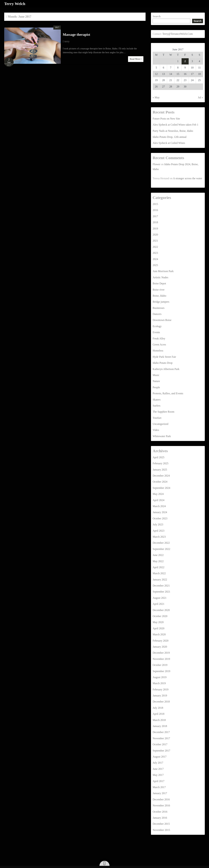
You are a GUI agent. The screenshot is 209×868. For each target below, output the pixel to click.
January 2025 (160, 469)
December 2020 (161, 610)
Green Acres (159, 344)
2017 (57, 27)
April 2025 (159, 457)
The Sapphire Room (163, 412)
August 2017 (160, 756)
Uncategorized (160, 424)
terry (67, 41)
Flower (156, 164)
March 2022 (159, 573)
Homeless (158, 351)
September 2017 (161, 750)
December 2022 (161, 543)
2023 (155, 253)
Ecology (157, 326)
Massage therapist (76, 35)
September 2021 (161, 592)
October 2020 (160, 616)
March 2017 (159, 787)
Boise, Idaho (159, 296)
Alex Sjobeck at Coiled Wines (169, 143)
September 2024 (161, 488)
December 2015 (161, 824)
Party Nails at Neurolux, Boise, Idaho (173, 131)
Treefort (157, 418)
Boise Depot (159, 283)
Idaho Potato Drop (163, 363)
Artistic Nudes (160, 277)
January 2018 (160, 726)
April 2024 (159, 500)
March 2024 (159, 506)
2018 (155, 222)
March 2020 (159, 634)
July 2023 (158, 524)
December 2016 (161, 799)
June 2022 (158, 555)
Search (157, 16)
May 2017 (158, 775)
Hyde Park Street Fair (164, 357)
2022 (155, 247)
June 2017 (158, 769)
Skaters (157, 399)
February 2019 (161, 689)
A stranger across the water (188, 178)
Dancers (157, 314)
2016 (155, 210)
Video (156, 430)
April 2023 (159, 531)
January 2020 (160, 647)
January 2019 (160, 696)
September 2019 (161, 671)
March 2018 (159, 720)
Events (156, 332)
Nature (156, 381)
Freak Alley (159, 338)
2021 (155, 241)
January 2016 (160, 818)
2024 (155, 259)
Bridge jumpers (161, 302)
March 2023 (159, 537)
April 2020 (159, 628)
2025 (155, 265)
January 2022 (160, 579)
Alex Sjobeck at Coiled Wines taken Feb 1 (175, 125)
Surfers (156, 405)
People (156, 387)
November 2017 (161, 738)
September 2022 (161, 549)
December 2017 (161, 732)
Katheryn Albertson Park (166, 369)
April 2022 (159, 567)
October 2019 (160, 665)
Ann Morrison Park (163, 271)
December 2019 (161, 653)
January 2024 (160, 512)
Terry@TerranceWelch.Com (178, 34)
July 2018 (158, 708)
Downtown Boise (162, 320)
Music (156, 375)
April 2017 (159, 781)
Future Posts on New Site (166, 118)
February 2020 (161, 640)
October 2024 (160, 482)
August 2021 (160, 598)
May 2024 (158, 494)
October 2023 (160, 518)
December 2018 (161, 702)
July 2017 (158, 763)
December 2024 (161, 475)
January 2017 (160, 793)
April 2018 (159, 714)
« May (156, 97)
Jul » (201, 97)
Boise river (159, 289)
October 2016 (160, 812)
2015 (155, 204)
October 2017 (160, 744)
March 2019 (159, 683)
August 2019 (160, 677)
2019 (155, 228)
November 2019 (161, 659)
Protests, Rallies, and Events (168, 393)
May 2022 (158, 561)
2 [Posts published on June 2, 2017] (185, 61)
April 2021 (159, 604)
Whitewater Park (162, 436)
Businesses (159, 308)
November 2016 (161, 805)
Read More (136, 59)
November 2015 (161, 830)
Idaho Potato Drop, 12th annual (170, 137)
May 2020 (158, 622)
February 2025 (161, 463)
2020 (155, 234)
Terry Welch (15, 4)
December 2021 (161, 585)
